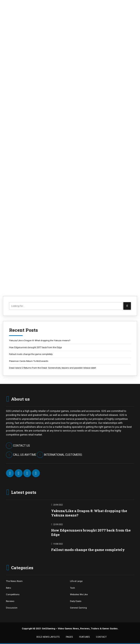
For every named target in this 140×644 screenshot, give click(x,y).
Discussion (12, 608)
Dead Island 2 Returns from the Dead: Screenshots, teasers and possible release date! (53, 368)
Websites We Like (79, 594)
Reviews (10, 601)
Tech (72, 588)
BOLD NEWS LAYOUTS (48, 637)
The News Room (14, 581)
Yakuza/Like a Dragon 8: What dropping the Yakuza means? (40, 340)
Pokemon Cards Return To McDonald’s (29, 361)
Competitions (13, 594)
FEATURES (84, 637)
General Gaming (78, 608)
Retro (8, 588)
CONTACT (101, 637)
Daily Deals (76, 601)
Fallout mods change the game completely (31, 354)
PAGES (69, 637)
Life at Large (76, 581)
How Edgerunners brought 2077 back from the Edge (35, 347)
